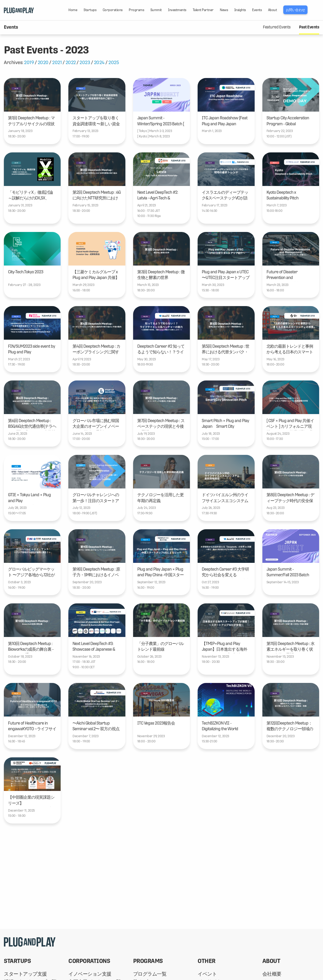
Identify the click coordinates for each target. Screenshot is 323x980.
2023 (85, 62)
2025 (114, 62)
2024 (99, 62)
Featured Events (277, 27)
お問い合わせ (296, 10)
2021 (57, 62)
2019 (29, 62)
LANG (317, 10)
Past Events (309, 27)
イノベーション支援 (90, 974)
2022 (71, 62)
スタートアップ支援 (25, 974)
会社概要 (272, 974)
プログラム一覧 (150, 974)
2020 (43, 62)
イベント (207, 974)
